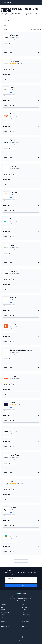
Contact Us (25, 629)
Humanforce (14, 455)
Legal (2, 617)
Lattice (12, 88)
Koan (12, 245)
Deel (12, 429)
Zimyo (12, 534)
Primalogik (14, 324)
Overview (24, 607)
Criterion (13, 376)
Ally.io (12, 219)
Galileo (12, 403)
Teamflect (14, 298)
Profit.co (13, 166)
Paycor (13, 481)
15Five (12, 114)
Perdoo (13, 140)
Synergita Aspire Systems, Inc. (21, 350)
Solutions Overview (27, 624)
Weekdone (14, 193)
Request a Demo (26, 615)
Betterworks (14, 61)
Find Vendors (25, 626)
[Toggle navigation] (39, 2)
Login (2, 607)
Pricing (24, 610)
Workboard (14, 35)
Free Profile (25, 612)
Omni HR (13, 508)
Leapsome (14, 271)
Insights (3, 610)
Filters (4, 29)
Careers (3, 615)
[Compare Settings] (14, 43)
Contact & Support (6, 612)
